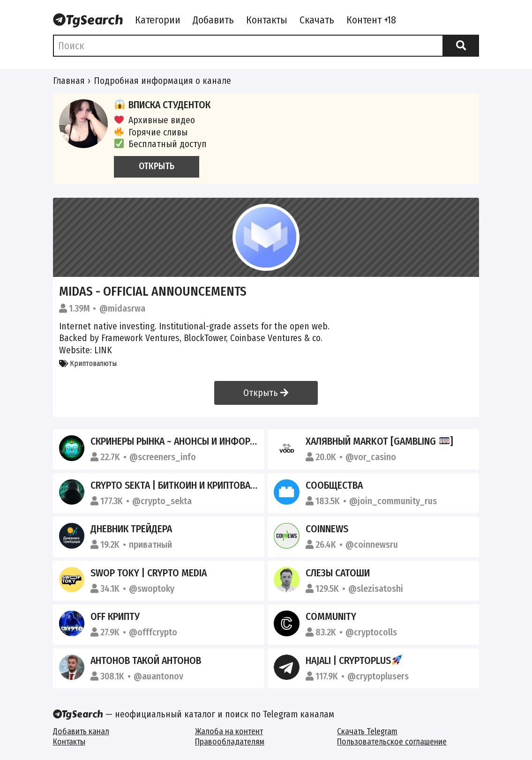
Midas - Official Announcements (153, 291)
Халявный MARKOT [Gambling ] (379, 441)
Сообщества (334, 485)
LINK (103, 350)
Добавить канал (81, 732)
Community (331, 617)
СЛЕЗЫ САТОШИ (338, 573)
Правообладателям (230, 742)
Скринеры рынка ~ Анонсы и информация (185, 441)
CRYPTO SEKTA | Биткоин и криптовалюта (182, 485)
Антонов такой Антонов (146, 661)
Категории (158, 20)
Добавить (213, 20)
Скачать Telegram (367, 732)
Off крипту (115, 617)
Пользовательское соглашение (392, 742)
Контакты (267, 20)
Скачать (317, 20)
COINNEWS (327, 529)
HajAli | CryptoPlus (354, 661)
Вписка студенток (162, 105)
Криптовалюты (88, 363)
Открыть (266, 393)
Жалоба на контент (229, 732)
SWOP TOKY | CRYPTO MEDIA (149, 573)
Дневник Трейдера (131, 529)
